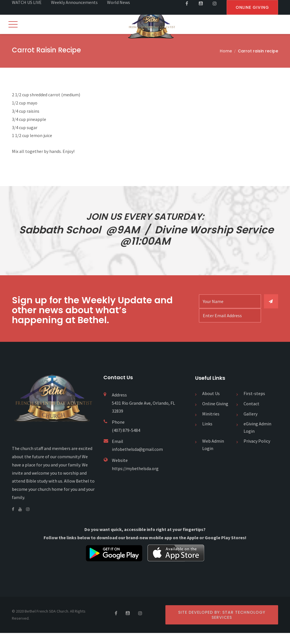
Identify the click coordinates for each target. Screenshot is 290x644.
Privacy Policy (257, 452)
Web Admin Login (213, 456)
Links (207, 435)
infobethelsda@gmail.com (138, 460)
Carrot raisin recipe (258, 52)
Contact (251, 415)
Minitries (211, 425)
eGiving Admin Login (257, 438)
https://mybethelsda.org (136, 479)
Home (226, 52)
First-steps (254, 405)
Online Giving (215, 415)
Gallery (250, 425)
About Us (211, 405)
